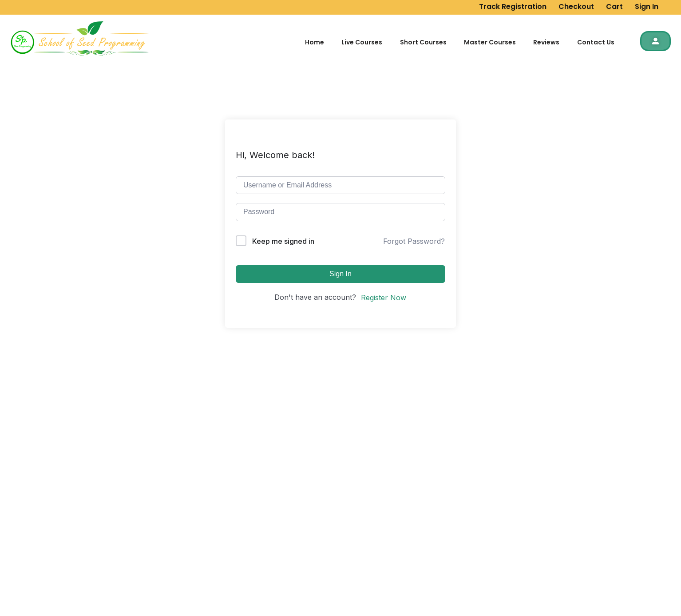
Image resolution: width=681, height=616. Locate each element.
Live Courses (362, 42)
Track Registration (513, 5)
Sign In (647, 5)
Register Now (384, 298)
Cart (614, 5)
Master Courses (490, 42)
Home (315, 42)
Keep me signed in (283, 241)
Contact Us (596, 42)
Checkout (576, 5)
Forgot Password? (414, 241)
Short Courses (423, 42)
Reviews (546, 42)
